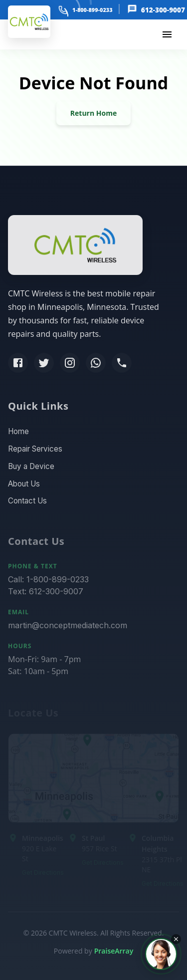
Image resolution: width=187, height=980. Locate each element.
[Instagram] (70, 364)
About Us (24, 486)
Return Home (93, 113)
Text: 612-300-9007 (46, 595)
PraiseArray (114, 951)
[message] (131, 10)
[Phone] (122, 364)
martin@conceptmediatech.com (68, 629)
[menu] (167, 34)
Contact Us (27, 503)
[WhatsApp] (96, 364)
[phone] (63, 10)
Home (18, 434)
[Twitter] (44, 364)
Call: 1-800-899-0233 (48, 583)
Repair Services (35, 451)
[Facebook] (18, 364)
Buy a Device (31, 468)
